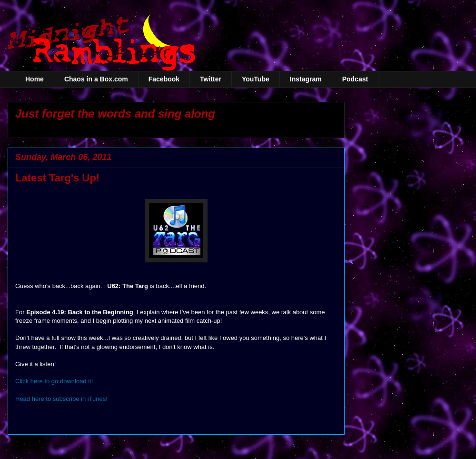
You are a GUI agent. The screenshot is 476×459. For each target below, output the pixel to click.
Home (35, 79)
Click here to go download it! (54, 381)
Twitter (211, 79)
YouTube (256, 79)
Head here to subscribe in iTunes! (61, 399)
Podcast (355, 79)
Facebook (164, 79)
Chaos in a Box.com (96, 79)
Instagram (306, 79)
